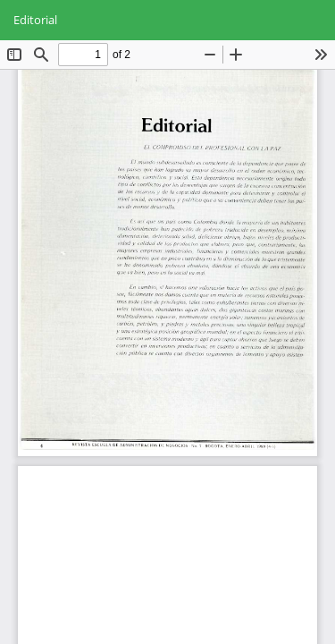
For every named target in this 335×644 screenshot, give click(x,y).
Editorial (35, 20)
